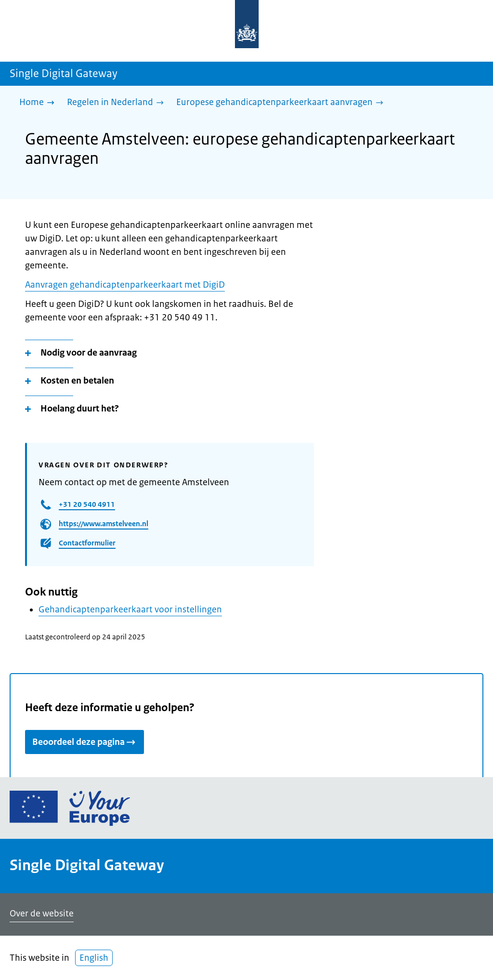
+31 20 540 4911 (87, 504)
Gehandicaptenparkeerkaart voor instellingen (130, 609)
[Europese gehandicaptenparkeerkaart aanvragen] (282, 103)
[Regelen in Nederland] (118, 103)
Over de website (42, 914)
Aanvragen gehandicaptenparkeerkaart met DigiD (125, 285)
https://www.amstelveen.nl (104, 523)
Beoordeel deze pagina (84, 742)
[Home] (39, 103)
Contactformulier (87, 543)
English (94, 958)
